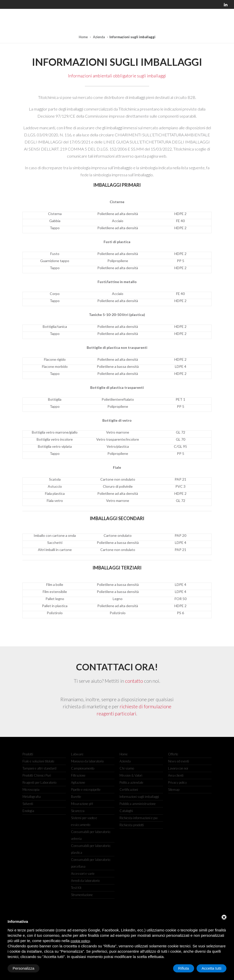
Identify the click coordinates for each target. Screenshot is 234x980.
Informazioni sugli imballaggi (139, 797)
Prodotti (28, 754)
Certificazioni (129, 790)
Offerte (173, 754)
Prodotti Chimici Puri (37, 775)
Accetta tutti (212, 968)
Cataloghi (126, 811)
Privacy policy (177, 782)
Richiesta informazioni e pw (139, 818)
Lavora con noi (178, 768)
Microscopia (31, 790)
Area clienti (176, 775)
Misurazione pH (82, 804)
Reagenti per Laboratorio (39, 782)
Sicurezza (78, 811)
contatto (134, 681)
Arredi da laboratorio (85, 881)
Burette (76, 797)
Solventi (28, 804)
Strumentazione (82, 895)
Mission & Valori (131, 775)
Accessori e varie (83, 874)
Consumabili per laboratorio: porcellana (91, 863)
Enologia (28, 811)
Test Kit (76, 888)
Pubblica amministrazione (138, 804)
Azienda (99, 37)
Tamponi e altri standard (39, 768)
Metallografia (32, 797)
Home (83, 37)
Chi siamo (127, 768)
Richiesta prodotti (132, 825)
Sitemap (174, 790)
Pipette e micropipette (86, 790)
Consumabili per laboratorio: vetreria (91, 835)
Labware (77, 754)
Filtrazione (78, 775)
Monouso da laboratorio (87, 761)
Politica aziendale (131, 782)
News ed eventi (179, 761)
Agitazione (78, 782)
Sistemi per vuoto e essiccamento (84, 821)
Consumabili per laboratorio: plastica (91, 849)
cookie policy (80, 941)
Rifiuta (184, 968)
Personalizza (24, 968)
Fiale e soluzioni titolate (38, 761)
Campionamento (83, 768)
